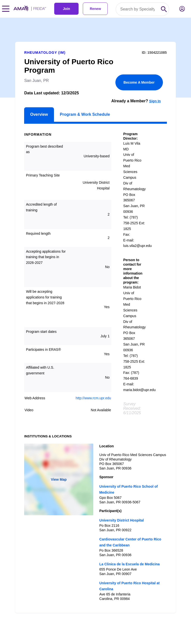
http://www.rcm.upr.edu (93, 398)
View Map (59, 479)
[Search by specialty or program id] (137, 9)
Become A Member (139, 82)
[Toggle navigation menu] (6, 9)
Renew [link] (95, 9)
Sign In (155, 101)
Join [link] (67, 9)
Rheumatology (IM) (45, 53)
